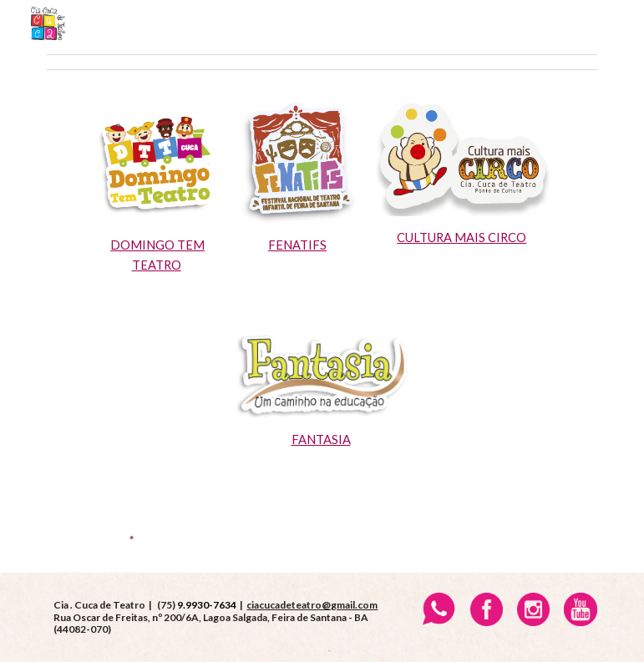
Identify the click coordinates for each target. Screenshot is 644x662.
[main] (158, 256)
